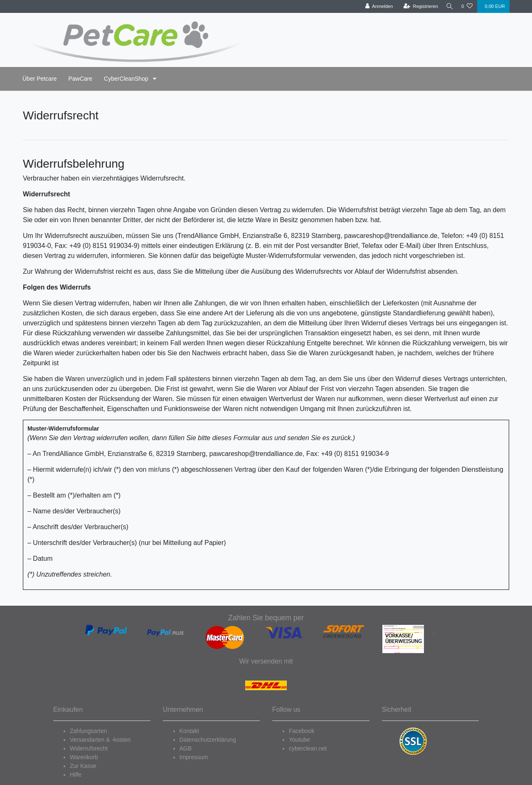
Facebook (302, 731)
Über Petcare (39, 79)
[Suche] (448, 6)
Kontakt (189, 731)
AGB (186, 748)
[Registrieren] (418, 6)
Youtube (299, 740)
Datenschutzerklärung (208, 740)
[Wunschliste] (467, 6)
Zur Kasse (83, 766)
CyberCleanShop (127, 79)
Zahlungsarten (89, 731)
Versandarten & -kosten (100, 740)
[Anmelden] (377, 6)
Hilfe (76, 775)
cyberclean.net (308, 748)
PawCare (80, 79)
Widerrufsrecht (89, 748)
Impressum (194, 757)
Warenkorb (84, 757)
